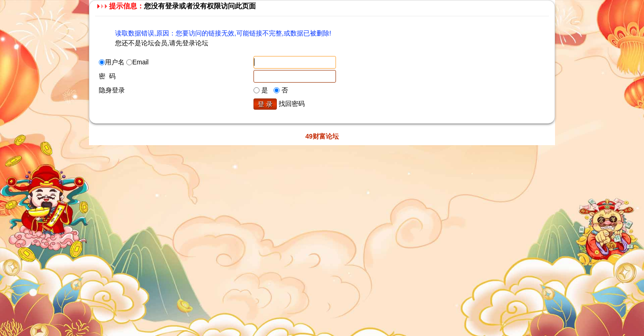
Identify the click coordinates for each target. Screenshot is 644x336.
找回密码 (292, 104)
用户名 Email (124, 62)
